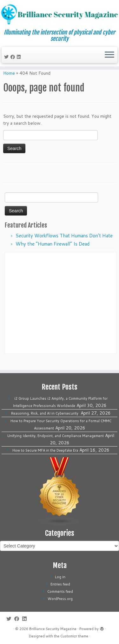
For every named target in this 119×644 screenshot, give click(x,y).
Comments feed (60, 591)
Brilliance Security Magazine (53, 629)
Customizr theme (74, 636)
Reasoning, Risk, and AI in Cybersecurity (45, 413)
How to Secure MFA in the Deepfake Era (45, 450)
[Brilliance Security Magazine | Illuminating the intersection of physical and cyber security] (60, 15)
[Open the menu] (109, 55)
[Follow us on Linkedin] (20, 57)
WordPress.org (60, 599)
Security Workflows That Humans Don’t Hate (64, 244)
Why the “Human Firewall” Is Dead (53, 252)
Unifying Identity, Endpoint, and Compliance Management (56, 436)
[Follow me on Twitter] (7, 57)
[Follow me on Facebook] (14, 57)
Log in (60, 577)
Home (9, 81)
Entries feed (60, 584)
